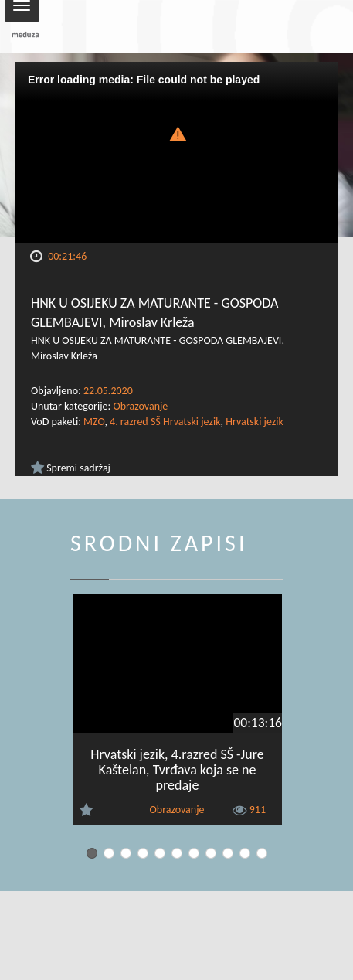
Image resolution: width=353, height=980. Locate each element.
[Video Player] (176, 153)
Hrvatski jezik (255, 422)
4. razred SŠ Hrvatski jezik (165, 422)
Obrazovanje (140, 406)
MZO (94, 422)
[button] (177, 133)
